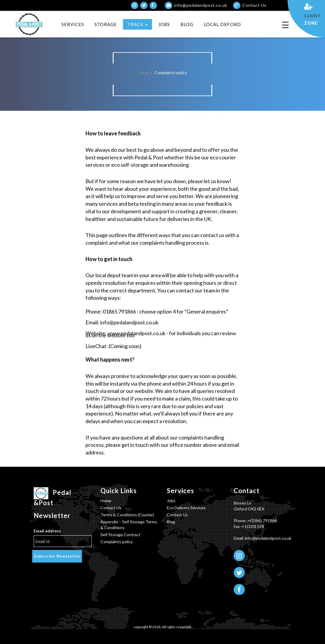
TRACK (137, 24)
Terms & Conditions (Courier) (127, 515)
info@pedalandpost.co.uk (196, 5)
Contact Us (111, 508)
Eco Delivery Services (186, 508)
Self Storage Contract (120, 535)
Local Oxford (222, 24)
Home (144, 73)
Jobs (164, 24)
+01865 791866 (262, 521)
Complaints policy (117, 542)
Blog (187, 24)
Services (73, 24)
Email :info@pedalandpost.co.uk (262, 538)
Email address (47, 531)
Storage (106, 24)
